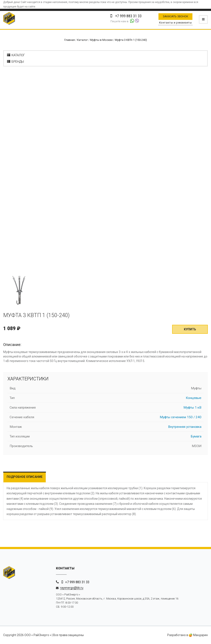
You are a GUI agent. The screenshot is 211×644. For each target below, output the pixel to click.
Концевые (194, 398)
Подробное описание (25, 477)
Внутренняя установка (185, 427)
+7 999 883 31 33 (77, 582)
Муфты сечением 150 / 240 (181, 417)
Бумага (196, 436)
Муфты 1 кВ (192, 408)
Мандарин (198, 635)
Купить (190, 329)
